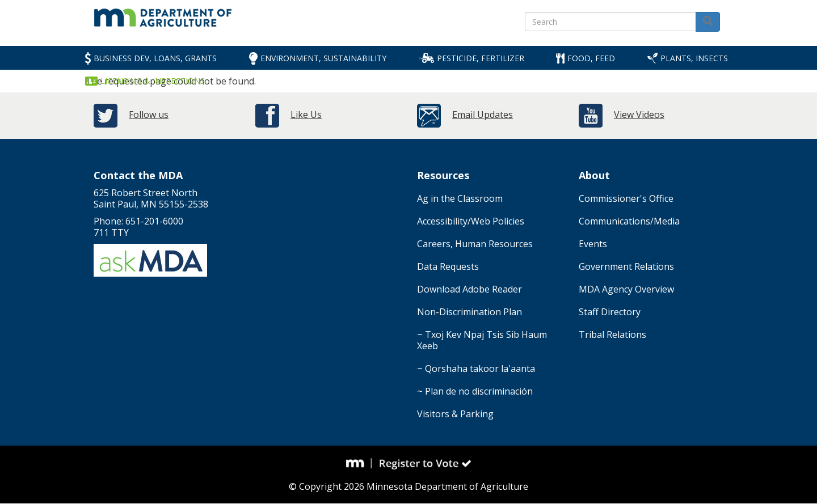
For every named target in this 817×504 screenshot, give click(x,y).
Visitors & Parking (455, 414)
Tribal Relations (612, 334)
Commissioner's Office (626, 198)
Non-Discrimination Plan (469, 312)
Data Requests (448, 266)
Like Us (306, 115)
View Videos (639, 115)
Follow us (149, 115)
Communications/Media (629, 221)
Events (593, 244)
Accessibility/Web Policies (471, 221)
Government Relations (626, 266)
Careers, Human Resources (475, 244)
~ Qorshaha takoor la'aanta (476, 369)
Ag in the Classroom (460, 198)
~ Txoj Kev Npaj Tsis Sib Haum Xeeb (482, 340)
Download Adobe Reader (469, 289)
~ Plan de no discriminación (475, 391)
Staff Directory (610, 312)
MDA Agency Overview (626, 289)
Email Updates (483, 115)
